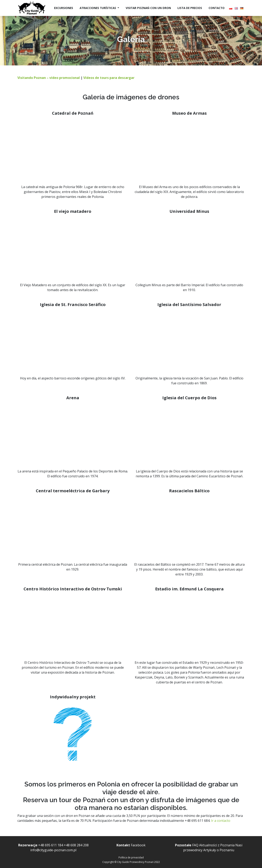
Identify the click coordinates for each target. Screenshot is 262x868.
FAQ (195, 845)
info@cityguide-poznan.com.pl (53, 850)
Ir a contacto (221, 821)
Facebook (138, 845)
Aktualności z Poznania (217, 845)
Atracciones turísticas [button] (98, 8)
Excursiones (64, 8)
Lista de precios (190, 8)
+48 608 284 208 (76, 845)
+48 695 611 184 (51, 845)
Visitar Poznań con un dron (148, 8)
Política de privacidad (131, 857)
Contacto (217, 8)
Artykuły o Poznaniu (219, 850)
